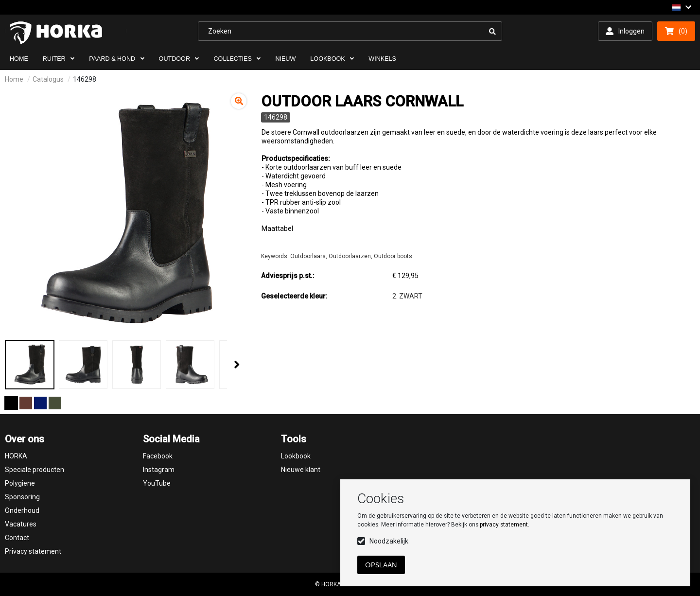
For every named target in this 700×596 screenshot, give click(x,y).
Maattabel (277, 228)
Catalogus (48, 79)
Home (14, 79)
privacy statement (504, 525)
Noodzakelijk (389, 541)
